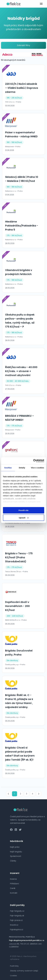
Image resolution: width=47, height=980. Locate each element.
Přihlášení (14, 884)
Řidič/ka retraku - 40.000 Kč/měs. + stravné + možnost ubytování (21, 371)
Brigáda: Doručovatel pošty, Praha (19, 653)
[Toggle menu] (41, 4)
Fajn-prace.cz (16, 920)
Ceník (13, 888)
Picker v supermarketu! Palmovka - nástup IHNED (21, 134)
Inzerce (13, 879)
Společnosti (16, 856)
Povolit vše (23, 510)
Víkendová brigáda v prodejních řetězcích (19, 272)
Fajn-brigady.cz (17, 911)
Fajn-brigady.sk (17, 916)
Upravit (24, 518)
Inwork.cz (14, 925)
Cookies (13, 976)
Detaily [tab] (22, 468)
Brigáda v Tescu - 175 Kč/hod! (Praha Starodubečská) (19, 557)
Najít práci (15, 847)
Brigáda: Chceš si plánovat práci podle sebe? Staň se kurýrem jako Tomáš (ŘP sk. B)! (20, 754)
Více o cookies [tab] (37, 468)
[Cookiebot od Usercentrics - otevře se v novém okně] (33, 461)
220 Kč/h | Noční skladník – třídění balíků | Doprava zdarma (22, 88)
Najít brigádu (16, 852)
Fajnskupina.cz (17, 930)
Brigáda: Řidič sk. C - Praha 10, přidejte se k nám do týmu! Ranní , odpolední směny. (19, 701)
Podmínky (14, 966)
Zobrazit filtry (23, 45)
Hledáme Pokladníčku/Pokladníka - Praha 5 (22, 226)
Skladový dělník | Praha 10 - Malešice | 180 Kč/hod (22, 179)
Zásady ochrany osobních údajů (24, 971)
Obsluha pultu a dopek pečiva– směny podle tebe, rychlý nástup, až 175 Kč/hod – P (20, 321)
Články (13, 861)
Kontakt (14, 893)
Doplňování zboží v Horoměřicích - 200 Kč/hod (17, 606)
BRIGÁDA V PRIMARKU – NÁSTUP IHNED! (20, 418)
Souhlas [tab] (8, 468)
